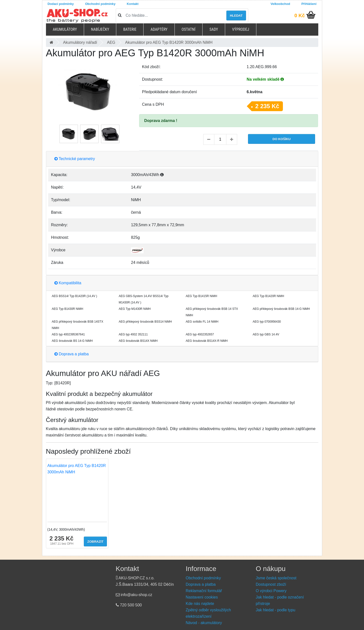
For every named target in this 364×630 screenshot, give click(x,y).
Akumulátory (65, 29)
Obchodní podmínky (100, 4)
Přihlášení (309, 4)
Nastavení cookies (202, 597)
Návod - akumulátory (204, 623)
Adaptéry (159, 29)
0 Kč (300, 15)
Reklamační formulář (204, 591)
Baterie (130, 29)
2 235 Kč (267, 106)
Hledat (236, 16)
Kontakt (133, 4)
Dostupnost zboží (271, 584)
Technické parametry (75, 159)
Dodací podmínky (61, 4)
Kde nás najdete (200, 604)
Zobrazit (95, 542)
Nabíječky (100, 29)
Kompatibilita (68, 283)
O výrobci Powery (271, 591)
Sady (214, 29)
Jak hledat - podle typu (276, 610)
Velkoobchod (280, 4)
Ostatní (189, 29)
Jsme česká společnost (276, 578)
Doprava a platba (72, 354)
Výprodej (240, 29)
